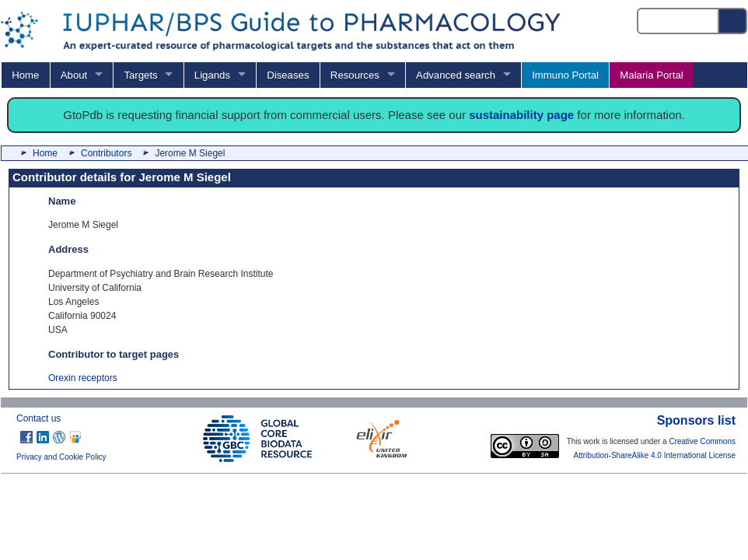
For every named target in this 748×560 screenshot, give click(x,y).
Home (25, 75)
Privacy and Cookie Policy (61, 457)
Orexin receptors (83, 378)
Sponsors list (696, 420)
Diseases (288, 75)
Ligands (212, 75)
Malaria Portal (651, 75)
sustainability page (521, 115)
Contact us (38, 418)
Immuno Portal (565, 75)
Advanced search (456, 75)
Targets (140, 75)
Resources (355, 75)
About (74, 75)
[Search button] (733, 21)
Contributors (106, 153)
